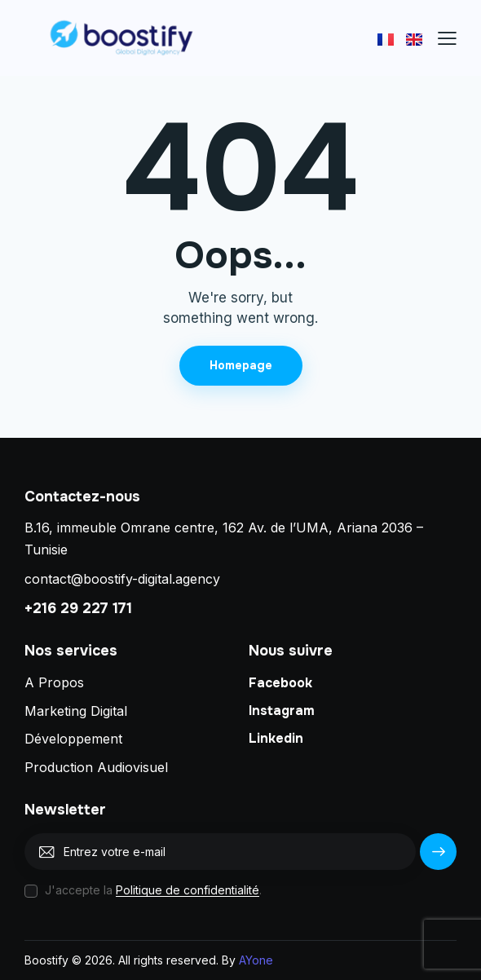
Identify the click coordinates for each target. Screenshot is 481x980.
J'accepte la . (153, 890)
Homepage (241, 365)
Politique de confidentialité (188, 891)
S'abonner (438, 858)
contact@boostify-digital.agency (122, 579)
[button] (447, 38)
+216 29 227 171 (78, 608)
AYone (256, 960)
